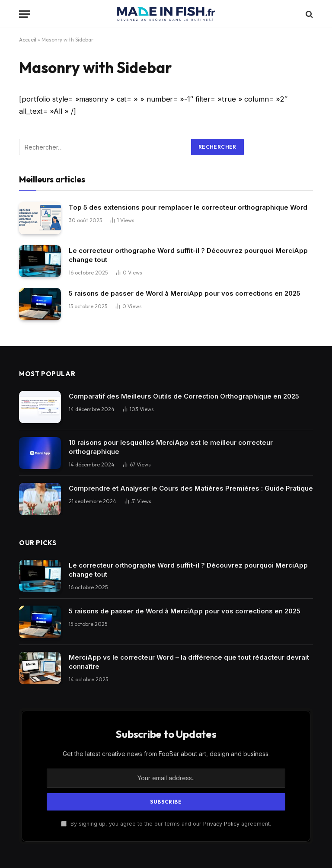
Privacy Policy (221, 824)
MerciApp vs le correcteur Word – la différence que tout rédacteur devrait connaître (189, 662)
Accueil (28, 40)
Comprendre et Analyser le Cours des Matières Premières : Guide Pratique (191, 488)
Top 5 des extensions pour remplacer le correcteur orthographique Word (188, 207)
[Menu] (25, 14)
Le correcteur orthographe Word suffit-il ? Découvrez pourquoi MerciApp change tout (188, 255)
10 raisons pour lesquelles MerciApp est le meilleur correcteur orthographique (171, 447)
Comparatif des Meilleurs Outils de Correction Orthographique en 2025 (184, 396)
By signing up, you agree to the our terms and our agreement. (166, 824)
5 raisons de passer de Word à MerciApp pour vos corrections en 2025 (185, 293)
